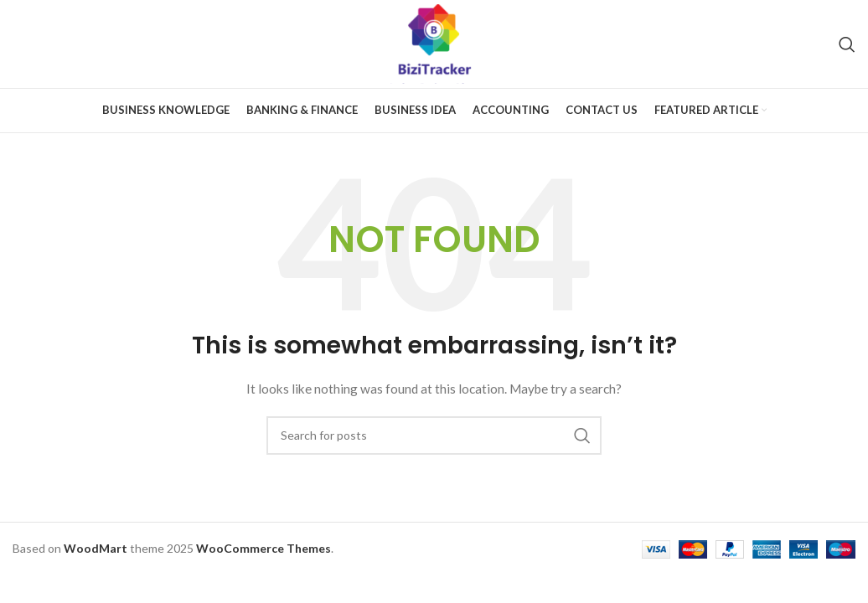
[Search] (847, 44)
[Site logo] (434, 42)
